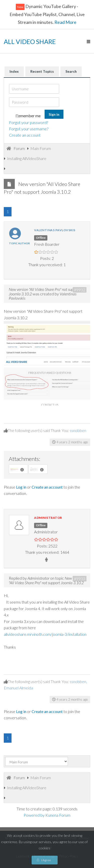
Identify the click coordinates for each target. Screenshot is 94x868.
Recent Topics (42, 71)
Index (14, 71)
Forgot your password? (29, 122)
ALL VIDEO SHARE (30, 42)
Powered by (34, 815)
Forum (19, 148)
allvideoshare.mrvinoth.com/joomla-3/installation (45, 634)
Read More (65, 22)
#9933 (80, 579)
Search (71, 71)
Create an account (25, 135)
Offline (41, 238)
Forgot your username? (29, 129)
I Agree (46, 860)
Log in (21, 487)
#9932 (80, 290)
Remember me (28, 116)
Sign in (54, 114)
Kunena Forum (58, 815)
